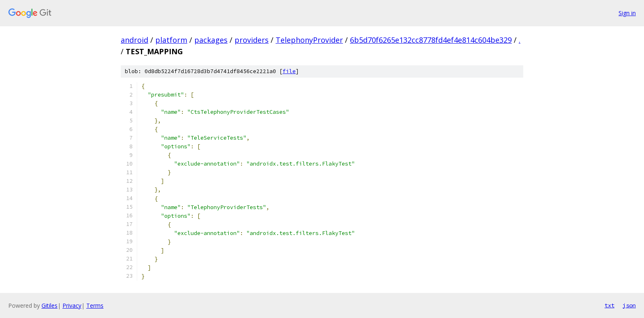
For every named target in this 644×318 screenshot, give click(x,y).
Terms (95, 305)
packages (211, 40)
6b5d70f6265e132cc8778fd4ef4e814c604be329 (431, 40)
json (629, 305)
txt (609, 305)
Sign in (627, 13)
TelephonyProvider (309, 40)
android (135, 40)
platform (171, 40)
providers (252, 40)
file (289, 71)
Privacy (72, 305)
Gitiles (49, 305)
